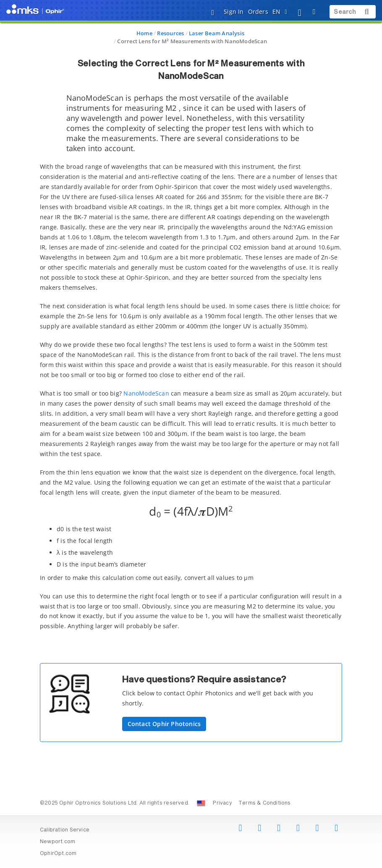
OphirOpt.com (58, 854)
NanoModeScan (146, 393)
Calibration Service (65, 830)
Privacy (222, 803)
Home (144, 33)
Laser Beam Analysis (217, 33)
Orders (258, 12)
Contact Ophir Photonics (164, 724)
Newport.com (58, 842)
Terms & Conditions (265, 803)
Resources (170, 33)
